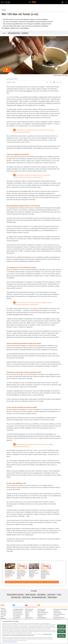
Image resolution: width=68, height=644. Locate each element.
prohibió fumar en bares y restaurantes (35, 97)
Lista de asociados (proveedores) (10, 642)
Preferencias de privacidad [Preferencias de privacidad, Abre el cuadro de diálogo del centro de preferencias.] (61, 636)
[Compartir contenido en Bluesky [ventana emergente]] (54, 82)
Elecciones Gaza (16, 597)
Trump (59, 595)
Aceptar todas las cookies (61, 627)
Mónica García (26, 597)
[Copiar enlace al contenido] (61, 82)
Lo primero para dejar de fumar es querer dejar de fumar (24, 146)
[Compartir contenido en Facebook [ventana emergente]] (48, 82)
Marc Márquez (42, 595)
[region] (34, 632)
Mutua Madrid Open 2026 (39, 597)
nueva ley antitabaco (26, 91)
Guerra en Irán (51, 595)
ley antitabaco (25, 28)
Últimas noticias (52, 597)
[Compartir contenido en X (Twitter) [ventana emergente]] (51, 82)
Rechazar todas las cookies (61, 631)
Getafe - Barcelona (30, 595)
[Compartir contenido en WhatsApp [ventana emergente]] (57, 82)
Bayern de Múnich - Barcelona (15, 595)
